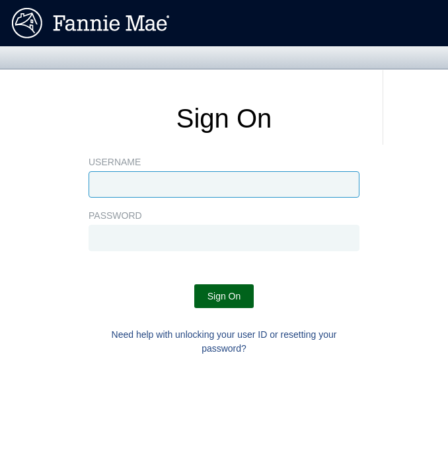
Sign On (224, 296)
